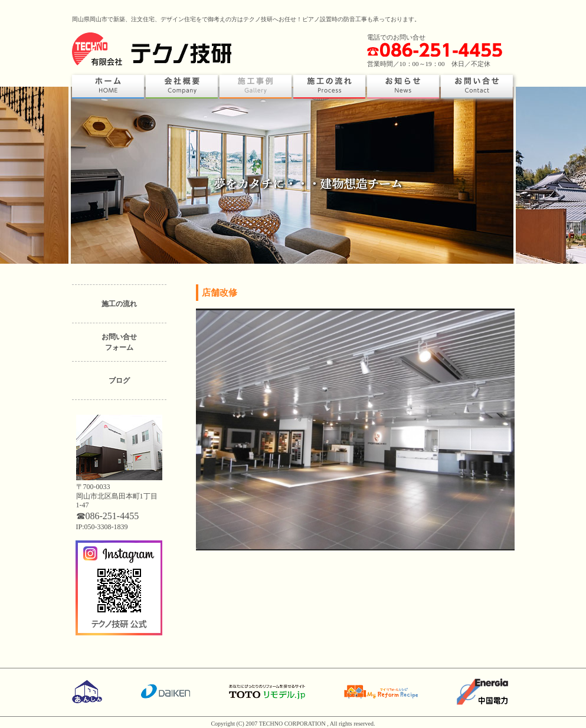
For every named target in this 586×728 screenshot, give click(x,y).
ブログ (119, 381)
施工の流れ (119, 304)
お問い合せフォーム (119, 342)
